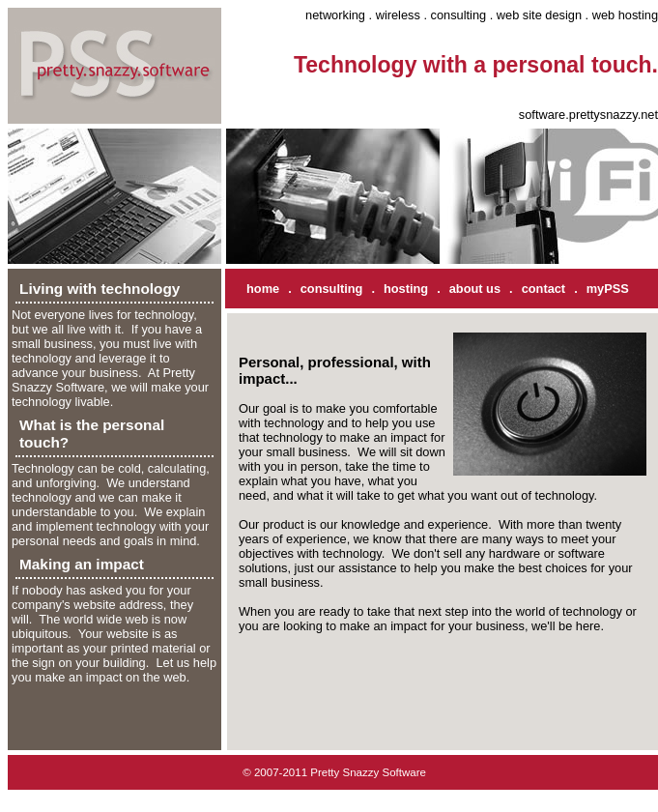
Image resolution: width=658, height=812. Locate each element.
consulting (332, 289)
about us (475, 289)
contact (544, 289)
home (263, 289)
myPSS (608, 289)
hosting (406, 289)
